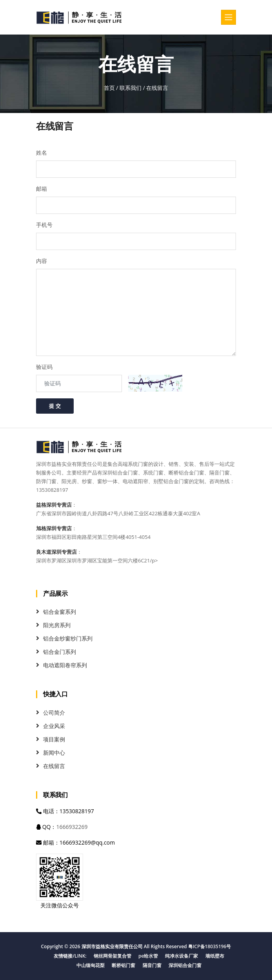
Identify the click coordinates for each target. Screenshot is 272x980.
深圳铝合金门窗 (185, 965)
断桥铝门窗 (123, 965)
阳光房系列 (57, 625)
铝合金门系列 (60, 652)
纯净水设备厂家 (181, 956)
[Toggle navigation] (228, 17)
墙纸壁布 (215, 956)
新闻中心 (54, 753)
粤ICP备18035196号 (210, 946)
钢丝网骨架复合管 (112, 956)
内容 (42, 261)
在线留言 (54, 766)
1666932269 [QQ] (72, 827)
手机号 (44, 225)
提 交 (55, 406)
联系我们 (131, 88)
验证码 (44, 367)
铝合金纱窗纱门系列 (68, 638)
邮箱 (42, 189)
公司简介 (54, 713)
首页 (109, 88)
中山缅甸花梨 (91, 965)
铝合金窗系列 (60, 612)
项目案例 (54, 739)
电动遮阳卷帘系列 (65, 665)
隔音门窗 (152, 965)
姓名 (42, 152)
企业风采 (54, 726)
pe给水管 (148, 956)
